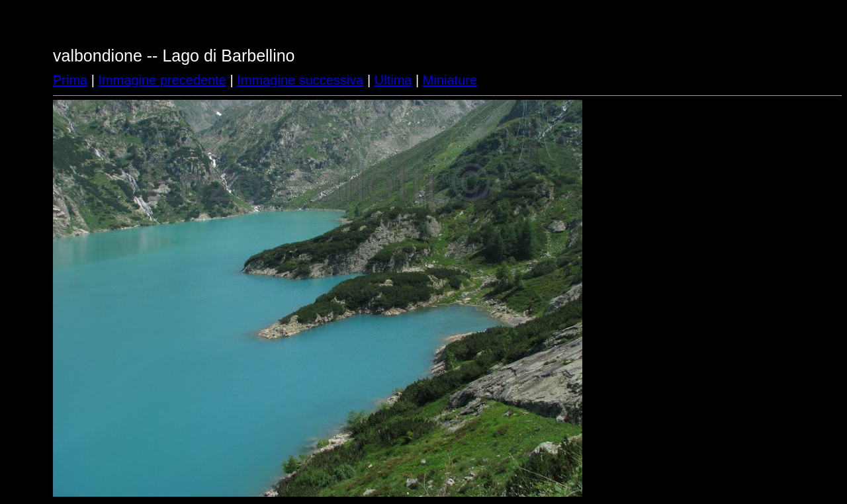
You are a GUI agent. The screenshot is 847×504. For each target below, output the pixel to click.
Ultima (393, 80)
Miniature (450, 80)
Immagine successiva (300, 80)
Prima (70, 80)
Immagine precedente (162, 80)
